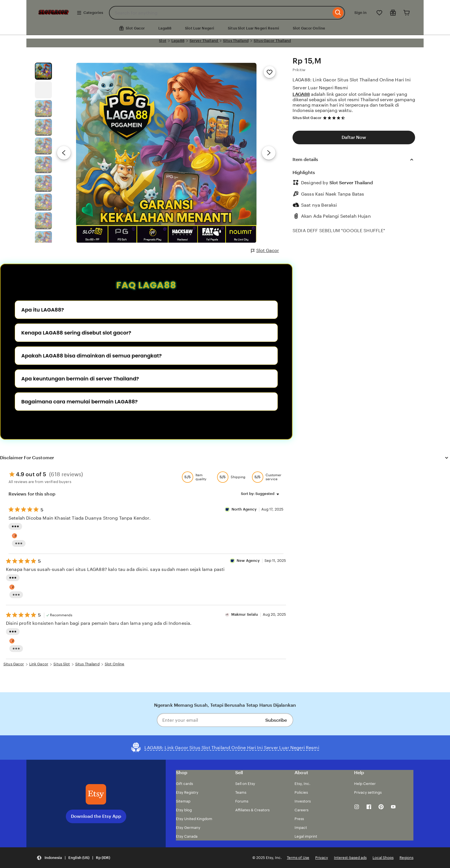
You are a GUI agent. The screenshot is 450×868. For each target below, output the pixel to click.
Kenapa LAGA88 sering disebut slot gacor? (76, 333)
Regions (406, 858)
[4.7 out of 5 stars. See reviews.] (335, 118)
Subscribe (276, 720)
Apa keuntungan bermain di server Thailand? (80, 379)
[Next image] (269, 153)
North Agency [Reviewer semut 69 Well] (245, 509)
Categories (90, 13)
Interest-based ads (350, 858)
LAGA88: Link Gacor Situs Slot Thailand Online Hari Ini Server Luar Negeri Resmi (352, 84)
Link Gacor (39, 664)
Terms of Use (298, 858)
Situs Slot (62, 664)
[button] (73, 858)
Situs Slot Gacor (307, 118)
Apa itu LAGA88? (43, 310)
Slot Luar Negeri (200, 28)
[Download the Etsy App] (96, 794)
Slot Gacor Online (309, 28)
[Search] (338, 13)
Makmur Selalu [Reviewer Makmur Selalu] (245, 614)
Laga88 (165, 28)
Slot (163, 41)
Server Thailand (204, 41)
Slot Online (114, 664)
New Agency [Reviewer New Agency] (248, 561)
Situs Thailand (236, 41)
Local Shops (383, 858)
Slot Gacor (265, 251)
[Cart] (407, 13)
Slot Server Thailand (351, 183)
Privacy (322, 858)
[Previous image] (64, 153)
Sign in (360, 13)
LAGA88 (301, 94)
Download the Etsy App (96, 816)
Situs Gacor (14, 664)
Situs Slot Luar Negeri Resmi (254, 28)
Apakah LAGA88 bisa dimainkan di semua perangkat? (92, 356)
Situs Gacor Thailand (272, 41)
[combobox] (220, 13)
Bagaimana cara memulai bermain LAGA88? (79, 402)
